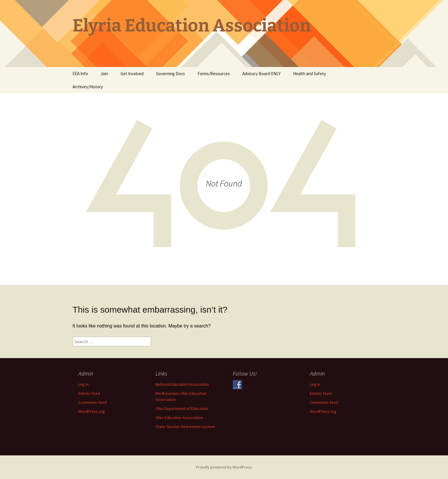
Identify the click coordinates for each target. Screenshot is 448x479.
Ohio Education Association (179, 418)
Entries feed (89, 393)
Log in (83, 384)
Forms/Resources (214, 74)
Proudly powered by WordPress (224, 467)
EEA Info (80, 74)
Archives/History (88, 87)
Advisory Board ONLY (261, 74)
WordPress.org (92, 411)
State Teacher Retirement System (185, 427)
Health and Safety (309, 74)
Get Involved (132, 74)
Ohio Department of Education (182, 408)
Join (104, 74)
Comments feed (92, 402)
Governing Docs (171, 74)
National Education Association (182, 384)
